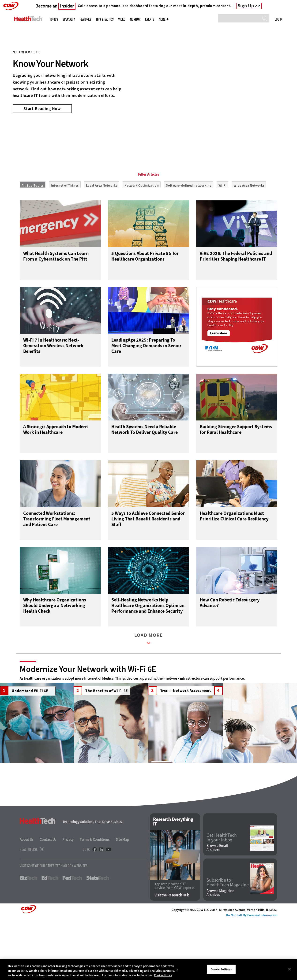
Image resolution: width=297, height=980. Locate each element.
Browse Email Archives (217, 908)
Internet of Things (65, 207)
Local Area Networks (102, 207)
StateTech (98, 938)
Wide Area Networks (249, 207)
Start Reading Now (42, 109)
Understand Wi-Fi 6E (24, 715)
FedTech (72, 938)
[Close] (289, 969)
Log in (278, 19)
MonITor (135, 19)
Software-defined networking (189, 207)
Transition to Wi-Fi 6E (174, 715)
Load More (149, 664)
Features (85, 19)
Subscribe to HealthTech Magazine (228, 943)
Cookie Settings (221, 969)
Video (122, 19)
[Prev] (16, 71)
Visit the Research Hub (172, 955)
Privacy (68, 900)
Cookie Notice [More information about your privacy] (163, 975)
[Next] (281, 71)
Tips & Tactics (105, 19)
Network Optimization (142, 207)
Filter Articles (149, 195)
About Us (27, 900)
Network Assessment (248, 715)
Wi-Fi (222, 207)
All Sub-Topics (33, 207)
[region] (148, 970)
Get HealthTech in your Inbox (222, 898)
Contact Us (48, 900)
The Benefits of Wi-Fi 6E (101, 715)
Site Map (122, 900)
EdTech (50, 938)
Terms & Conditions (95, 900)
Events (150, 19)
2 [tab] (151, 140)
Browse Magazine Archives (220, 953)
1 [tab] (143, 140)
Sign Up (246, 6)
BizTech (28, 938)
